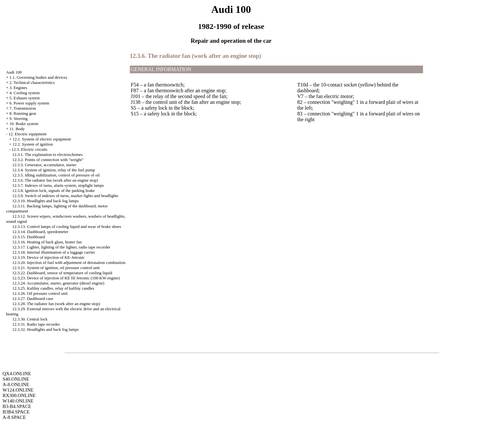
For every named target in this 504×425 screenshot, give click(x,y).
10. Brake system (24, 124)
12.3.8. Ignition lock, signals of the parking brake (54, 190)
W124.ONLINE (18, 390)
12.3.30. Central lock (30, 319)
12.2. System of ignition (33, 144)
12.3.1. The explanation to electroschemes (47, 154)
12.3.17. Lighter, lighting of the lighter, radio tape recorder (61, 247)
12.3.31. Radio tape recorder (36, 324)
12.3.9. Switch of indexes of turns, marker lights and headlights (65, 196)
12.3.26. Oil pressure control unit (40, 293)
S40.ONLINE (16, 379)
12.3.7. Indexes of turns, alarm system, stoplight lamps (58, 185)
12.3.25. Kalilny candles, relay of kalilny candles (53, 288)
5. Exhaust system (24, 98)
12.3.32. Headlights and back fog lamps (45, 329)
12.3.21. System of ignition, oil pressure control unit (56, 268)
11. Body (17, 129)
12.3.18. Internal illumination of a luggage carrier (54, 252)
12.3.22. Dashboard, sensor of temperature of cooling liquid (62, 273)
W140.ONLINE (18, 401)
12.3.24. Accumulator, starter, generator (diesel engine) (58, 283)
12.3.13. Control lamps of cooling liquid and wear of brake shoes (67, 226)
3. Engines (18, 88)
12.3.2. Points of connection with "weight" (48, 160)
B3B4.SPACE (16, 412)
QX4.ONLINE (17, 374)
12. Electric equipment (27, 134)
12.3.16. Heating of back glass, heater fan (47, 242)
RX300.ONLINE (19, 395)
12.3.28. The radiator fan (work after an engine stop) (56, 304)
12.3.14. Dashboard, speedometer (40, 232)
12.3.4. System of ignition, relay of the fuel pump (54, 170)
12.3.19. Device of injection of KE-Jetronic (48, 257)
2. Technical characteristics (32, 82)
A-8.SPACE (14, 417)
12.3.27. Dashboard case (33, 298)
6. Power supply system (29, 103)
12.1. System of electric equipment (42, 139)
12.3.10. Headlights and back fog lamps (45, 201)
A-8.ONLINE (16, 384)
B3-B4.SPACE (17, 406)
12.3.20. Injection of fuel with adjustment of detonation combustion (69, 262)
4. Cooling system (24, 93)
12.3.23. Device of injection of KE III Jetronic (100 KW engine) (66, 278)
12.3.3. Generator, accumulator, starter (44, 165)
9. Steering (18, 118)
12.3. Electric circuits (29, 149)
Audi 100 (14, 72)
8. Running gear (23, 113)
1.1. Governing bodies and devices (38, 77)
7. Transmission (22, 108)
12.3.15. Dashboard (29, 237)
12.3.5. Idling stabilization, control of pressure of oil (56, 175)
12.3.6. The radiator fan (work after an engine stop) (55, 180)
